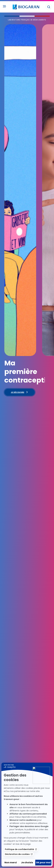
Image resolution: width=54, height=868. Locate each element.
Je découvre (20, 392)
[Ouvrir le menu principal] (4, 6)
